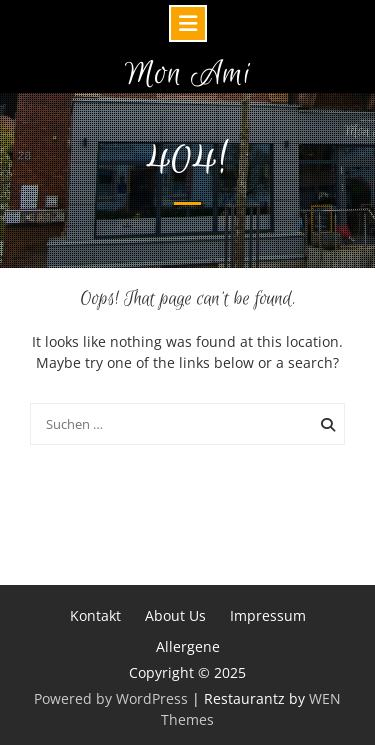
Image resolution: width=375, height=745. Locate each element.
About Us (175, 615)
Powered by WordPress (111, 698)
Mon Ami (188, 74)
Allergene (188, 646)
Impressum (268, 615)
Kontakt (95, 615)
